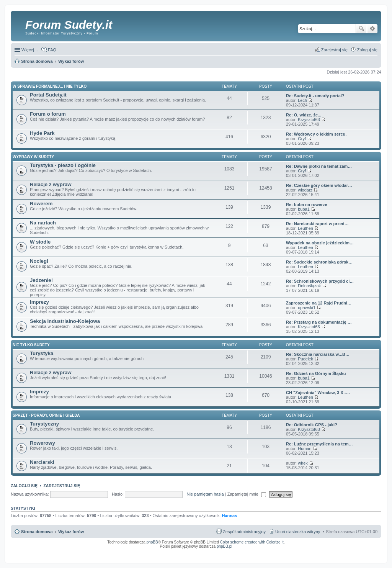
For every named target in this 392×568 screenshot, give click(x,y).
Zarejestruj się (62, 486)
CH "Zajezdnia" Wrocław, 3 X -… (318, 393)
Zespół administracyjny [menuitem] (244, 532)
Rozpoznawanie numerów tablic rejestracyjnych (357, 552)
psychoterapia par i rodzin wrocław (364, 556)
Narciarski (42, 462)
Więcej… (30, 50)
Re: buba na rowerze (307, 205)
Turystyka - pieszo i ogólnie (63, 165)
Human (305, 449)
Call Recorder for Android (292, 552)
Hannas (230, 516)
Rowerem (41, 204)
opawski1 (307, 308)
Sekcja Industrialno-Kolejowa (65, 321)
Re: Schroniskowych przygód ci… (320, 281)
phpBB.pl (225, 546)
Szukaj (361, 29)
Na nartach (43, 223)
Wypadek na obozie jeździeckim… (320, 243)
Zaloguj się (24, 486)
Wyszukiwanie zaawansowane (372, 29)
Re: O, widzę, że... (304, 115)
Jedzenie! (41, 280)
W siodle (40, 242)
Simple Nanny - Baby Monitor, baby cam (258, 552)
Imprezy (39, 302)
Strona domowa (37, 532)
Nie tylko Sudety (31, 345)
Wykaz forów (71, 532)
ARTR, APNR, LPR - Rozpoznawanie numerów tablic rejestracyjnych (202, 552)
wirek (303, 463)
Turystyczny (44, 424)
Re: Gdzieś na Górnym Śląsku (316, 373)
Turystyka (42, 353)
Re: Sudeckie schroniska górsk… (319, 262)
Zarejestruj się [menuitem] (334, 50)
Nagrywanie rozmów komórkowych (342, 554)
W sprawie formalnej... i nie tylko (50, 86)
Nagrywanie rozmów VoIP (319, 552)
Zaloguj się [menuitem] (367, 50)
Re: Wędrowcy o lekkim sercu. (316, 134)
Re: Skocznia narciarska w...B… (318, 354)
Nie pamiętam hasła (205, 494)
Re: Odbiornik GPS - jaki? (312, 425)
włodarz (305, 190)
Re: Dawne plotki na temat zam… (319, 166)
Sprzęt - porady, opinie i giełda (46, 415)
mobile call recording (371, 554)
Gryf (302, 139)
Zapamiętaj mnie (247, 494)
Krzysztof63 (309, 119)
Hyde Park (42, 133)
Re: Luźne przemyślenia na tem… (319, 444)
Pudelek (305, 359)
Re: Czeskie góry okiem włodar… (319, 185)
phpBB (152, 542)
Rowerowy (42, 443)
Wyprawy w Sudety (33, 157)
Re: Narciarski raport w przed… (317, 224)
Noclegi (39, 261)
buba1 (304, 209)
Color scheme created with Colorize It (252, 542)
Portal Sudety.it (48, 95)
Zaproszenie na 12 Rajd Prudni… (319, 303)
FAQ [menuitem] (52, 50)
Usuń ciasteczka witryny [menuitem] (298, 532)
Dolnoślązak (309, 286)
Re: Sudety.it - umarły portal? (315, 96)
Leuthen (305, 228)
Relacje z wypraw (51, 184)
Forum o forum (48, 114)
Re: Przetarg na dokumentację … (319, 322)
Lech (302, 100)
